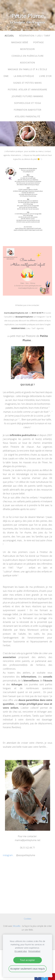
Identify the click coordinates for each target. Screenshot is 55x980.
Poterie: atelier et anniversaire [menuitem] (27, 89)
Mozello (17, 926)
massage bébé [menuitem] (20, 42)
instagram (8, 855)
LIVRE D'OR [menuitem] (45, 76)
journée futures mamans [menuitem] (27, 96)
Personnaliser (34, 951)
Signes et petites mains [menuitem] (27, 83)
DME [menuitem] (6, 76)
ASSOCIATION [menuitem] (27, 63)
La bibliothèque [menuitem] (24, 76)
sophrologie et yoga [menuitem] (27, 103)
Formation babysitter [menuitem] (28, 110)
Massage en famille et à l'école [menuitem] (27, 69)
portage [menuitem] (38, 42)
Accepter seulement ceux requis (28, 969)
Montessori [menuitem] (27, 49)
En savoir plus (21, 951)
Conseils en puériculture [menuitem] (28, 56)
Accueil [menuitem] (9, 36)
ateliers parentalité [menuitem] (27, 116)
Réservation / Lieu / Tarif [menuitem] (35, 36)
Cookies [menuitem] (28, 919)
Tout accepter (27, 960)
